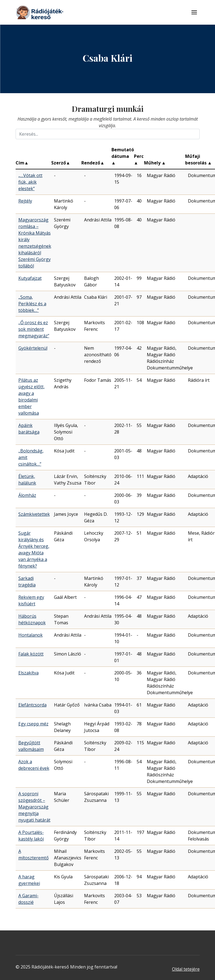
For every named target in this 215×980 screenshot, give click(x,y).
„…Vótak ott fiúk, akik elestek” (30, 182)
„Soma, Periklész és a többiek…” (32, 304)
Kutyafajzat (30, 278)
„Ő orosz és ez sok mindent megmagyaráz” (34, 329)
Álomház (27, 495)
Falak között (31, 654)
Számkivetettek (34, 514)
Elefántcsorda (32, 705)
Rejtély (25, 201)
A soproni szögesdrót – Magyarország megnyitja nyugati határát (34, 807)
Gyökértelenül (33, 348)
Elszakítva (28, 673)
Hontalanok (31, 635)
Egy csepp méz (33, 724)
